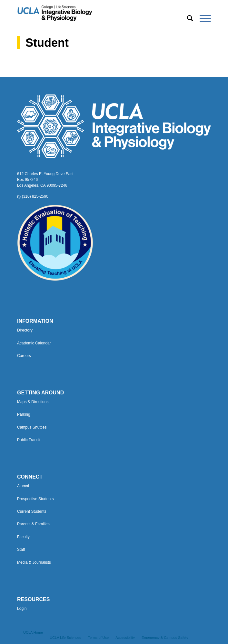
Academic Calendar (34, 343)
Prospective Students (35, 499)
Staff (21, 550)
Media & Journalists (34, 562)
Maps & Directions (33, 402)
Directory (25, 330)
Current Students (32, 511)
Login (22, 609)
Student (47, 43)
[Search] (187, 18)
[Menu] (202, 18)
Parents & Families (33, 524)
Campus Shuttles (32, 427)
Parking (24, 414)
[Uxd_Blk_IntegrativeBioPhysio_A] (95, 13)
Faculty (23, 537)
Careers (24, 356)
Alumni (23, 486)
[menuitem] (187, 18)
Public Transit (29, 440)
